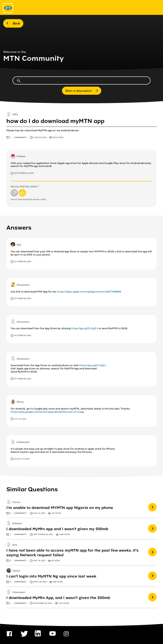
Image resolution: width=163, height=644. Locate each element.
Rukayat (17, 524)
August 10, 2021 (22, 459)
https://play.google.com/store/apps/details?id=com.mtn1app (47, 412)
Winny (20, 402)
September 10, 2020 (24, 173)
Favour (16, 502)
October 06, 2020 (22, 261)
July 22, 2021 (20, 419)
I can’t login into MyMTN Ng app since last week (51, 576)
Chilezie (21, 157)
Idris (15, 545)
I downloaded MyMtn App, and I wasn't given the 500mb (58, 598)
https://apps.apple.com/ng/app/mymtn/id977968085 (89, 292)
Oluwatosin (23, 285)
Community (21, 137)
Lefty (15, 115)
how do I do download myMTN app (55, 121)
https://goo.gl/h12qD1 (84, 328)
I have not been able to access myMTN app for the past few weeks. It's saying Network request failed (72, 553)
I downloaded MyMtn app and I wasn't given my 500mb (57, 529)
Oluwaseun (23, 322)
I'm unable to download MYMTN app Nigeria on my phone (60, 508)
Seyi (19, 245)
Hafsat (16, 571)
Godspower (23, 442)
